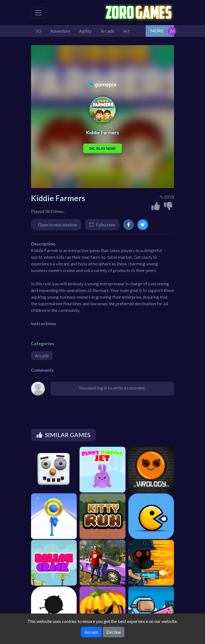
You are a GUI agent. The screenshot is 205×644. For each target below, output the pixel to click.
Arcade (42, 356)
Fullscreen (106, 224)
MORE (157, 31)
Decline (114, 632)
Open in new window (57, 224)
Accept (91, 632)
